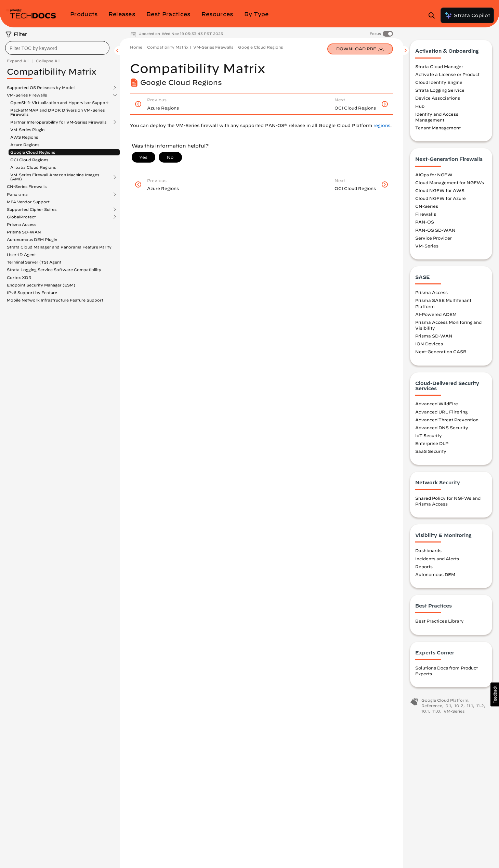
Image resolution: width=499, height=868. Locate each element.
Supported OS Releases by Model (41, 88)
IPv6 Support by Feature (32, 292)
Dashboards (428, 551)
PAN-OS (425, 223)
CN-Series (427, 207)
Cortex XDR (19, 277)
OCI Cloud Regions (29, 160)
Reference (432, 706)
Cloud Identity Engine (439, 83)
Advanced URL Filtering (441, 412)
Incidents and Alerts (437, 559)
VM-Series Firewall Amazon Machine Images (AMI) (55, 177)
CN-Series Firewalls (27, 186)
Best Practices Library (439, 622)
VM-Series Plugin (27, 130)
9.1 (448, 706)
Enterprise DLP (432, 444)
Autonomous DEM (435, 575)
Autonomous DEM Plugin (32, 239)
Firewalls (426, 215)
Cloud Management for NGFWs (450, 183)
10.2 (459, 706)
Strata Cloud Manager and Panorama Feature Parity (59, 247)
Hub (420, 107)
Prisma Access (22, 224)
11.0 (436, 712)
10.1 (425, 712)
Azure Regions (25, 145)
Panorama (17, 194)
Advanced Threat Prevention (447, 420)
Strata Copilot (467, 15)
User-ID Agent (21, 254)
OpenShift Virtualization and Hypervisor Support (60, 103)
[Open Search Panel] (434, 15)
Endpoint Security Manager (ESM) (41, 285)
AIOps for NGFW (434, 175)
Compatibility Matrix (168, 47)
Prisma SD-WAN (24, 232)
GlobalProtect (21, 217)
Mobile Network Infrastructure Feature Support (55, 300)
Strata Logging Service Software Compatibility (54, 270)
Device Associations (438, 99)
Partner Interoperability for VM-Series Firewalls (58, 122)
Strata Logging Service (440, 91)
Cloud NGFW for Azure (441, 199)
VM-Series (427, 246)
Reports (424, 567)
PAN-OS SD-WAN (435, 231)
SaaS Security (431, 452)
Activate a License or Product (447, 75)
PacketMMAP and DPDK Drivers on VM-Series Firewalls (57, 112)
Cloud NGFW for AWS (440, 191)
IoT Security (429, 436)
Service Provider (434, 239)
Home (136, 47)
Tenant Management (438, 129)
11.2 (480, 706)
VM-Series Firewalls (27, 95)
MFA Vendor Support (28, 202)
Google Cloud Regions (33, 152)
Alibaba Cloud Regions (33, 167)
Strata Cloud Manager (439, 67)
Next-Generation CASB (441, 353)
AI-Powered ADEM (436, 315)
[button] (495, 694)
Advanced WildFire (437, 405)
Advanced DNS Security (442, 428)
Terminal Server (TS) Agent (34, 262)
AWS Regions (24, 137)
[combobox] (57, 48)
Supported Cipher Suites (32, 209)
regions (382, 125)
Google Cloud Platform (445, 701)
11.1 (470, 706)
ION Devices (429, 345)
